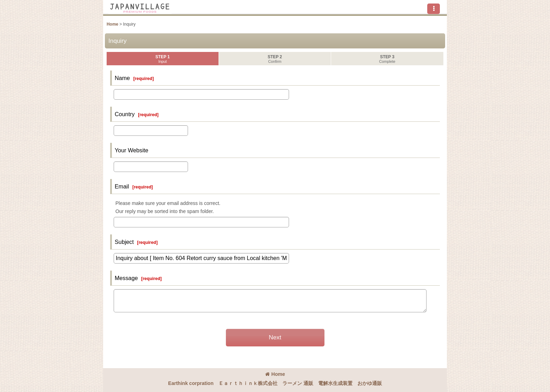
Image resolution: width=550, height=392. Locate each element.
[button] (434, 9)
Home (275, 374)
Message (126, 278)
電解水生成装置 (335, 383)
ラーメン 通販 (298, 383)
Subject (124, 242)
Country (125, 114)
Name (122, 78)
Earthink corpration (191, 383)
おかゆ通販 (370, 383)
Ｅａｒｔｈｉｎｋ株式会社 (248, 383)
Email (122, 186)
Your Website (132, 150)
